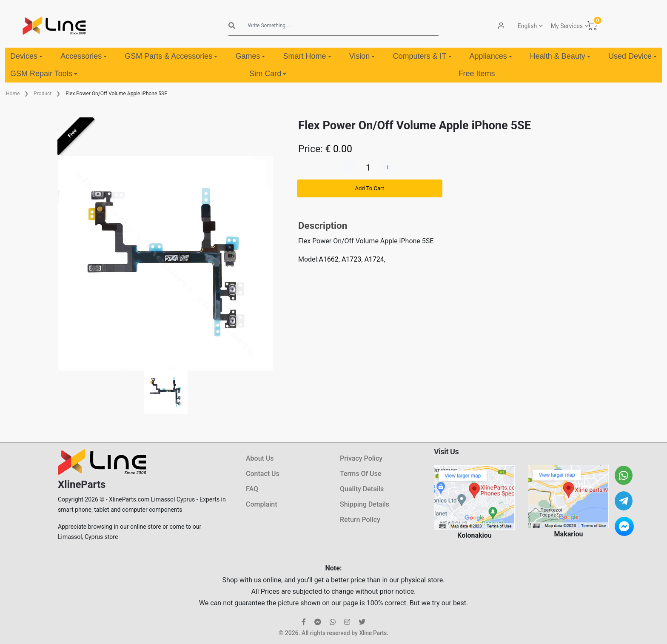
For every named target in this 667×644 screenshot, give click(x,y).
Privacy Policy (361, 458)
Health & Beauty (560, 56)
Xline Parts (373, 633)
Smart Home (307, 56)
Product (43, 94)
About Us (260, 458)
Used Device (633, 56)
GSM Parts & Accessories (171, 56)
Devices (26, 56)
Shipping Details (365, 504)
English (527, 26)
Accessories (84, 56)
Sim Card (268, 74)
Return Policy (360, 520)
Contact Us (263, 474)
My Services (567, 26)
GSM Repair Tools (44, 74)
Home (13, 94)
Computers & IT (422, 56)
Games (250, 56)
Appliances (491, 56)
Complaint (261, 504)
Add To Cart (370, 188)
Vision (362, 56)
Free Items (477, 74)
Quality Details (362, 489)
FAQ (252, 489)
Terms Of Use (361, 474)
